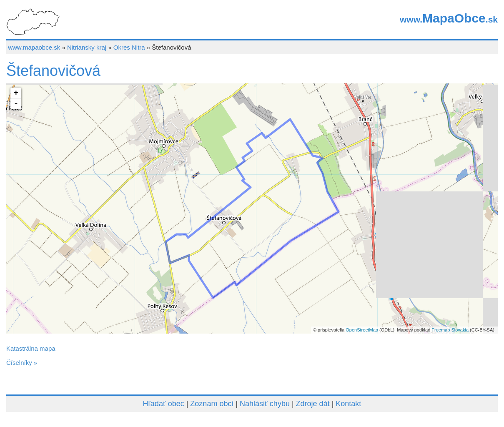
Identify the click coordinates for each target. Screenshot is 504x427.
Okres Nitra (129, 47)
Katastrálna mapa (31, 348)
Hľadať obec (164, 404)
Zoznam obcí (212, 404)
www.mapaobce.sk (34, 47)
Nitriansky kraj (87, 47)
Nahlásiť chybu (265, 404)
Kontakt (348, 404)
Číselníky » (22, 363)
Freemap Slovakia (450, 330)
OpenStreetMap (362, 330)
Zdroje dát (313, 404)
